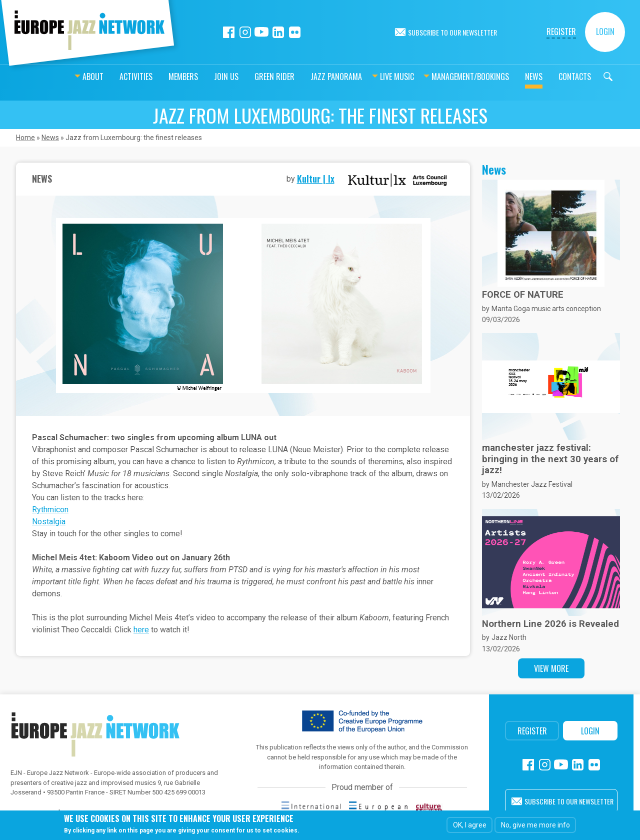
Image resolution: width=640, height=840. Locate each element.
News (509, 77)
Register (561, 32)
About (68, 77)
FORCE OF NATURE (523, 295)
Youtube (262, 32)
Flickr (295, 32)
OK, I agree (470, 825)
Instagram (245, 32)
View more (551, 668)
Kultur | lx (316, 179)
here (141, 630)
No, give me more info (535, 825)
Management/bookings (445, 77)
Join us (201, 77)
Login (605, 32)
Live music (372, 77)
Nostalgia (49, 522)
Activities (111, 77)
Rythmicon (50, 510)
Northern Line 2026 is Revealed (550, 624)
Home (25, 138)
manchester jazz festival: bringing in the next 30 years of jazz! (550, 459)
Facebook (229, 32)
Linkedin (278, 32)
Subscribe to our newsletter (452, 32)
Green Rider (249, 77)
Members (158, 77)
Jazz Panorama (311, 77)
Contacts (550, 77)
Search (583, 77)
